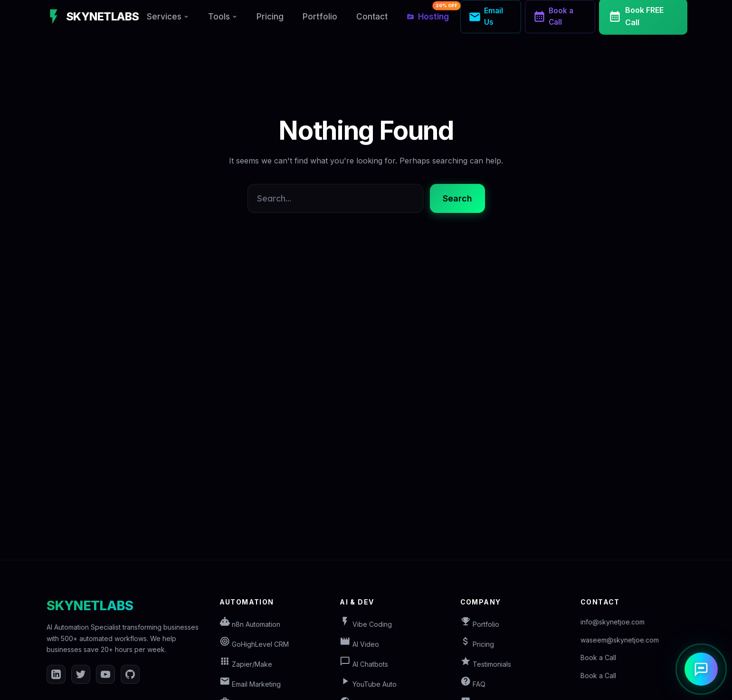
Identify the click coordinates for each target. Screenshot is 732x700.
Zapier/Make (246, 664)
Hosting (432, 13)
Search (457, 198)
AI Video (359, 644)
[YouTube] (105, 674)
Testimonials (486, 664)
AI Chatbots (364, 664)
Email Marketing (250, 684)
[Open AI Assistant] (701, 669)
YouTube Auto (368, 684)
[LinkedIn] (56, 674)
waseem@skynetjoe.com (620, 640)
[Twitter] (81, 674)
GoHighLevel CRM (254, 644)
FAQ (473, 684)
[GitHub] (130, 674)
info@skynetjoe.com (613, 622)
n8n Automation (250, 624)
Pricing (270, 16)
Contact (372, 16)
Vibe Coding (366, 624)
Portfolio (320, 16)
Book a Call (598, 657)
